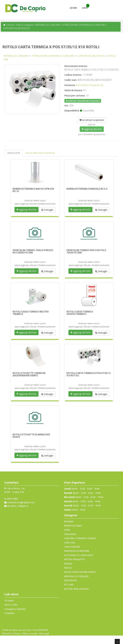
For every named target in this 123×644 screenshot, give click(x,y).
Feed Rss (7, 634)
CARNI (67, 530)
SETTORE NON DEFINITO (76, 589)
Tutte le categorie (25, 25)
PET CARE (69, 585)
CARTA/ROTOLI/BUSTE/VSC (17, 28)
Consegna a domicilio (15, 609)
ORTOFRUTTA (70, 581)
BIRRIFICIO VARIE (73, 526)
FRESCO (68, 568)
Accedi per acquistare (92, 120)
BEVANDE (69, 522)
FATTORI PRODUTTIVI (75, 559)
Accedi (73, 8)
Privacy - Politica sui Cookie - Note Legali (32, 634)
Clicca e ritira (11, 605)
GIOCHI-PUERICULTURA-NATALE (80, 572)
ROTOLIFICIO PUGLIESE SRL (90, 85)
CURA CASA (70, 543)
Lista (85, 8)
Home (11, 25)
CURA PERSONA (72, 547)
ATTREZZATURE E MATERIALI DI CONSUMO (84, 25)
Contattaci (9, 613)
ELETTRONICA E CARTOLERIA (78, 555)
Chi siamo (9, 601)
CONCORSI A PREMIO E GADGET (80, 538)
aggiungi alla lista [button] (92, 129)
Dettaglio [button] (47, 210)
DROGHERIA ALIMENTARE (77, 551)
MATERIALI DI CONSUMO (48, 25)
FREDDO (68, 564)
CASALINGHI (70, 534)
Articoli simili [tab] (14, 153)
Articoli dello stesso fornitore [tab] (40, 153)
